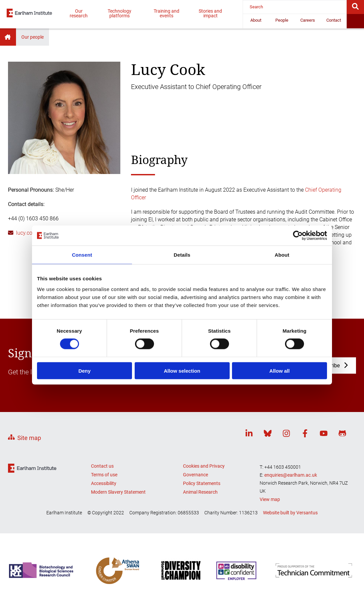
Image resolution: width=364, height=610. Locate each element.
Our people (32, 37)
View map (270, 499)
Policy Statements (202, 483)
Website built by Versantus (290, 513)
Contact (334, 20)
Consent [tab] (82, 255)
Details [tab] (182, 255)
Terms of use (104, 475)
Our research (79, 13)
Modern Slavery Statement (118, 492)
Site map (29, 438)
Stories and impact (210, 13)
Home (8, 37)
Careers (308, 20)
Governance (195, 475)
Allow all (279, 370)
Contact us (102, 466)
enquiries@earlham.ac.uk (291, 475)
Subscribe (328, 365)
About (256, 20)
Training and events (166, 13)
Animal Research (200, 492)
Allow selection (182, 370)
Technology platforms (119, 13)
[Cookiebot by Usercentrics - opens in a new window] (298, 236)
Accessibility (104, 483)
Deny (84, 370)
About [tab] (282, 255)
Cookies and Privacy (204, 466)
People (282, 20)
